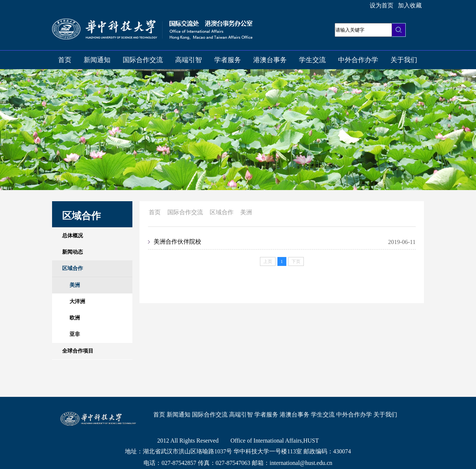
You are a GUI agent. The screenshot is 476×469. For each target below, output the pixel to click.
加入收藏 (410, 5)
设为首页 (382, 5)
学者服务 (228, 60)
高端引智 (189, 60)
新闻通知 (97, 60)
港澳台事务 (270, 60)
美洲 (246, 212)
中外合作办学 (358, 60)
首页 (65, 60)
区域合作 (222, 212)
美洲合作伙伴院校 (177, 242)
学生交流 (312, 60)
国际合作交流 (143, 60)
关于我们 (404, 60)
